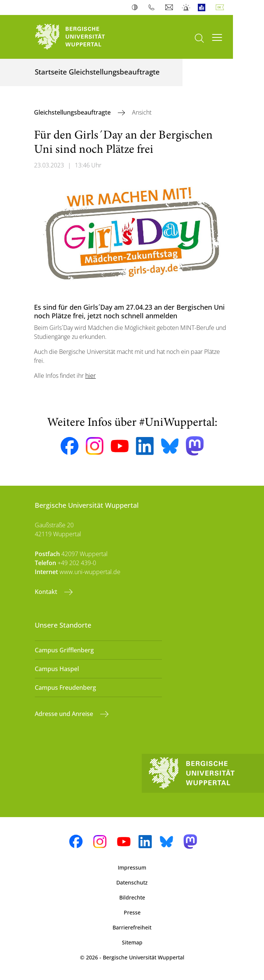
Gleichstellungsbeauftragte (73, 112)
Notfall (186, 7)
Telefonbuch (153, 7)
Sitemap (132, 942)
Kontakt (47, 592)
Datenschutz (132, 882)
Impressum (132, 867)
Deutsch (221, 7)
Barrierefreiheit (132, 927)
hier (90, 376)
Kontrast (136, 7)
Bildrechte (132, 897)
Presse (132, 912)
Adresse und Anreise (65, 714)
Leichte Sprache (203, 7)
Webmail (170, 7)
